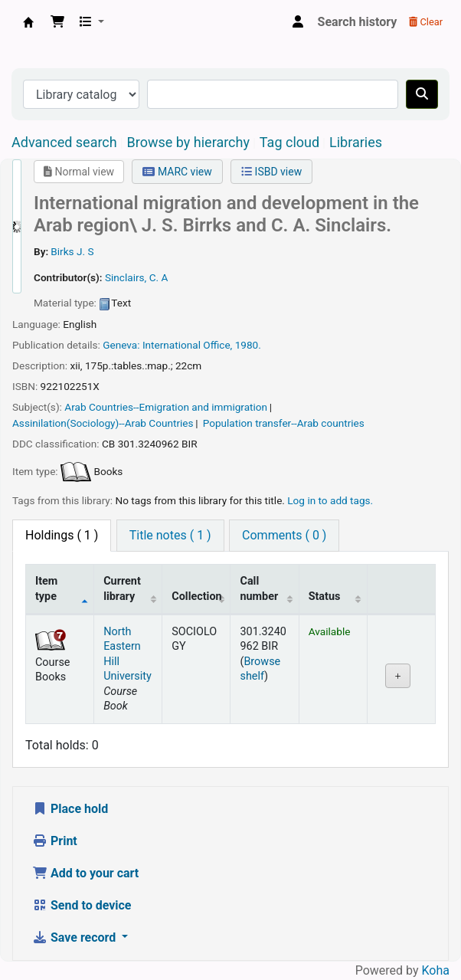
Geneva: (121, 345)
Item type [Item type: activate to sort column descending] (46, 588)
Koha (436, 970)
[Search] (422, 94)
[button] (57, 22)
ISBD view (271, 172)
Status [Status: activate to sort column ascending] (325, 597)
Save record (75, 937)
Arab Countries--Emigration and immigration (166, 407)
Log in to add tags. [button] (330, 500)
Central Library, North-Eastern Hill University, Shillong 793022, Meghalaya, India (28, 22)
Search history (358, 22)
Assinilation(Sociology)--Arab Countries (103, 423)
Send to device (82, 905)
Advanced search (64, 142)
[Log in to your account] (298, 22)
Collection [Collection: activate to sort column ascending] (196, 597)
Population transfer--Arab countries (284, 423)
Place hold (70, 809)
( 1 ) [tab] (62, 535)
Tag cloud (289, 142)
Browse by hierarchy (188, 142)
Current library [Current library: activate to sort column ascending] (122, 588)
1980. (248, 345)
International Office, (187, 345)
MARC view (177, 172)
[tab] (170, 536)
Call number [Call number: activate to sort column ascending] (259, 588)
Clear (426, 22)
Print (55, 841)
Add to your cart (85, 873)
